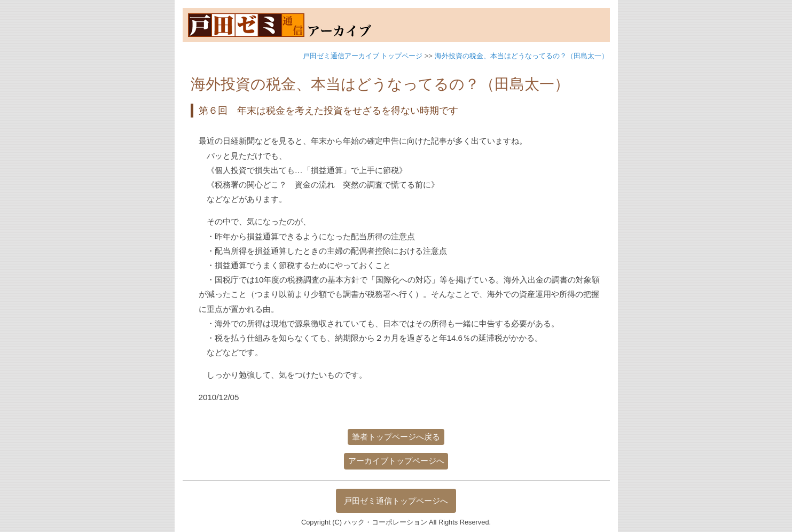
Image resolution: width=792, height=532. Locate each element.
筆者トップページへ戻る (396, 437)
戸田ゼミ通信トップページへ (396, 501)
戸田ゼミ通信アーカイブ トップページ (363, 56)
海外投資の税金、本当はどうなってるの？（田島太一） (522, 56)
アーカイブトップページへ (396, 461)
